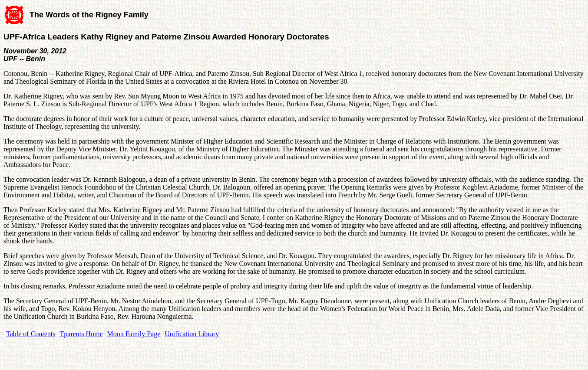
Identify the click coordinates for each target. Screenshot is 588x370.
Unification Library (192, 334)
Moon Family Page (134, 334)
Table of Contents (31, 334)
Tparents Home (81, 334)
